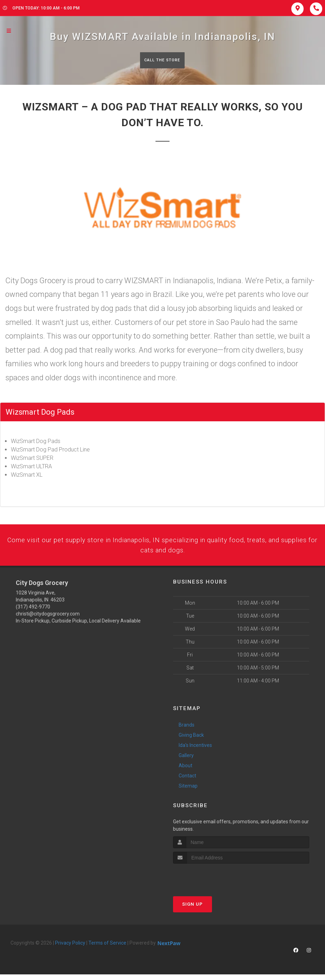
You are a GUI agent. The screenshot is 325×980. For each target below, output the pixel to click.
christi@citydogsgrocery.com (48, 619)
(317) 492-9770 (33, 612)
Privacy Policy (70, 948)
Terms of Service (107, 948)
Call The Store (162, 60)
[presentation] (210, 882)
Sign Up (193, 910)
